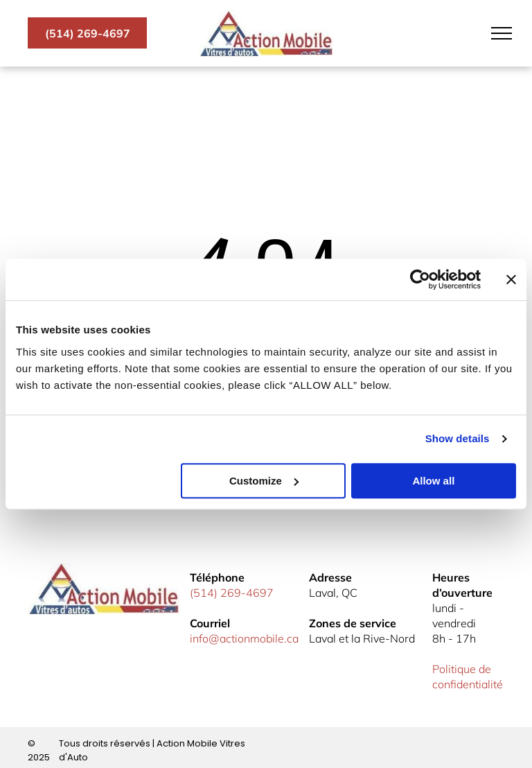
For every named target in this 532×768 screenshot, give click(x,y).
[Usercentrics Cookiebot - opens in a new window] (420, 279)
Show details (458, 438)
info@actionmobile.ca (244, 638)
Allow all (433, 481)
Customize (264, 481)
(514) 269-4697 (232, 593)
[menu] (502, 33)
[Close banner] (511, 279)
